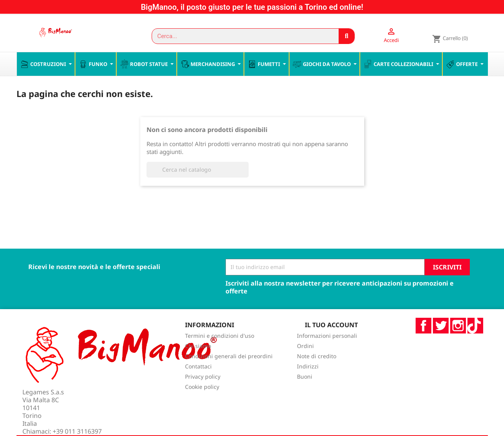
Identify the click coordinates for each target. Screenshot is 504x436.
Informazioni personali (327, 353)
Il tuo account (331, 341)
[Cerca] (198, 186)
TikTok (475, 342)
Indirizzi (308, 383)
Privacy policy (203, 393)
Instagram (458, 342)
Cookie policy (202, 404)
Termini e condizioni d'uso (220, 353)
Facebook (423, 342)
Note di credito (317, 373)
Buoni (305, 393)
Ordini (305, 363)
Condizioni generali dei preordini (229, 373)
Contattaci (198, 383)
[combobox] (242, 36)
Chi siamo (198, 363)
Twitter (441, 342)
